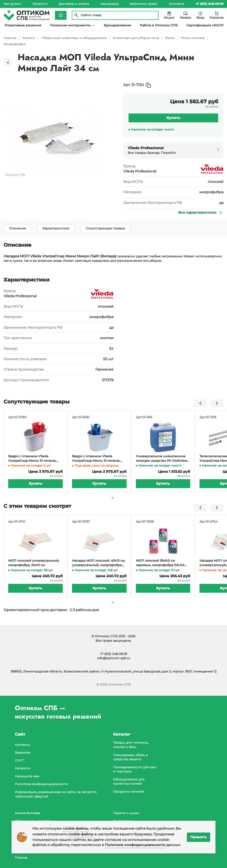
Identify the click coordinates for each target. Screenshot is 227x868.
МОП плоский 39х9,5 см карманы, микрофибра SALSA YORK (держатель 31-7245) (160, 564)
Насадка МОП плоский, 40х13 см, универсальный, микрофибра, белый (99, 564)
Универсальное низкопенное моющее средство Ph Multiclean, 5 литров (163, 459)
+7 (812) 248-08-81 (113, 654)
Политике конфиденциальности (135, 845)
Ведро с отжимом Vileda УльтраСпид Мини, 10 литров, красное (32, 459)
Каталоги (40, 4)
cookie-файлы (75, 828)
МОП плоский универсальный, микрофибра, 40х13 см (34, 563)
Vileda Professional (140, 171)
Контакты (177, 4)
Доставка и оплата (74, 4)
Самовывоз (109, 4)
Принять (199, 837)
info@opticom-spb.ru (114, 658)
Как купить (12, 4)
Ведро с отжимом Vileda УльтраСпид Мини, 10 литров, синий (96, 459)
